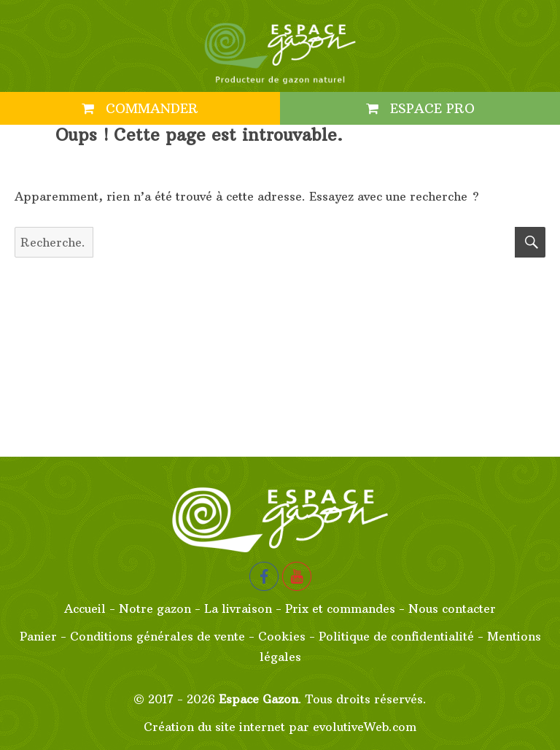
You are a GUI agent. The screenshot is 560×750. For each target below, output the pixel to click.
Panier (38, 636)
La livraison (238, 608)
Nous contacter (452, 608)
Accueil (85, 608)
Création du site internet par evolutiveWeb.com (280, 727)
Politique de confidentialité (396, 636)
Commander (140, 108)
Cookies (282, 636)
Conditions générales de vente (157, 636)
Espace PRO (420, 108)
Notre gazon (155, 608)
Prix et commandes (340, 608)
